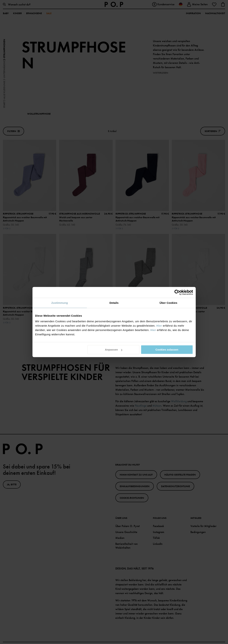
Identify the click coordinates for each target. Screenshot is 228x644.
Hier (159, 326)
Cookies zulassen (167, 350)
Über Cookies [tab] (169, 303)
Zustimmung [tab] (60, 303)
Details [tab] (114, 303)
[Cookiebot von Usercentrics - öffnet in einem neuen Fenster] (177, 292)
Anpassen (114, 350)
